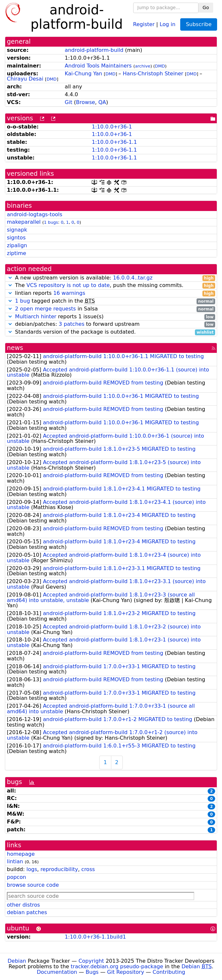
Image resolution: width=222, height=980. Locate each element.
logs (32, 869)
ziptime (16, 253)
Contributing (169, 972)
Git (68, 102)
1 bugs (51, 222)
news (15, 348)
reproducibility (59, 869)
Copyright (91, 961)
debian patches (27, 912)
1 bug (23, 301)
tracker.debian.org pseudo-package (117, 966)
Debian (17, 961)
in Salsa (111, 309)
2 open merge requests (45, 309)
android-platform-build (94, 50)
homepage (21, 854)
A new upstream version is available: (111, 278)
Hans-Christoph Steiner (153, 74)
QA (102, 102)
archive (143, 66)
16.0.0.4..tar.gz (133, 278)
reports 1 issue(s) (111, 317)
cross (88, 869)
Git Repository (126, 972)
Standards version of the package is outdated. (111, 332)
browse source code (33, 885)
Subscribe (199, 24)
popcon (16, 877)
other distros (23, 905)
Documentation (57, 972)
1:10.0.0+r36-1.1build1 (95, 937)
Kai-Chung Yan (83, 74)
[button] (10, 278)
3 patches (72, 324)
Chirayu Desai (25, 79)
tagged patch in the (111, 301)
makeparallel (24, 222)
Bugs (92, 972)
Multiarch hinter (36, 317)
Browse (86, 102)
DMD (160, 66)
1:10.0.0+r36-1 (112, 127)
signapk (17, 230)
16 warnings (69, 293)
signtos (16, 238)
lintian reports (111, 293)
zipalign (17, 245)
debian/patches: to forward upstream (111, 324)
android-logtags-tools (35, 214)
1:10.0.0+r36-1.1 (114, 142)
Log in (167, 24)
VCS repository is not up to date (68, 285)
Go (206, 8)
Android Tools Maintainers (98, 66)
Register (144, 24)
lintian (15, 861)
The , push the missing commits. (111, 286)
